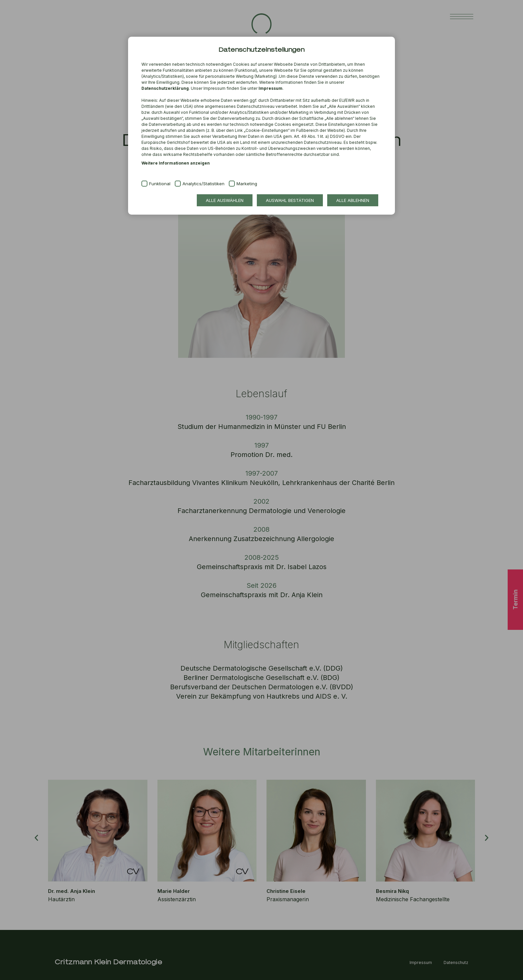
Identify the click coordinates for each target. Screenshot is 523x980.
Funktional (160, 184)
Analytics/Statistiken (203, 184)
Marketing (247, 184)
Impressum (271, 88)
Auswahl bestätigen (290, 200)
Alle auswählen (225, 200)
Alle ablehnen (353, 200)
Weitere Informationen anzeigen (176, 163)
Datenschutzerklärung (165, 88)
